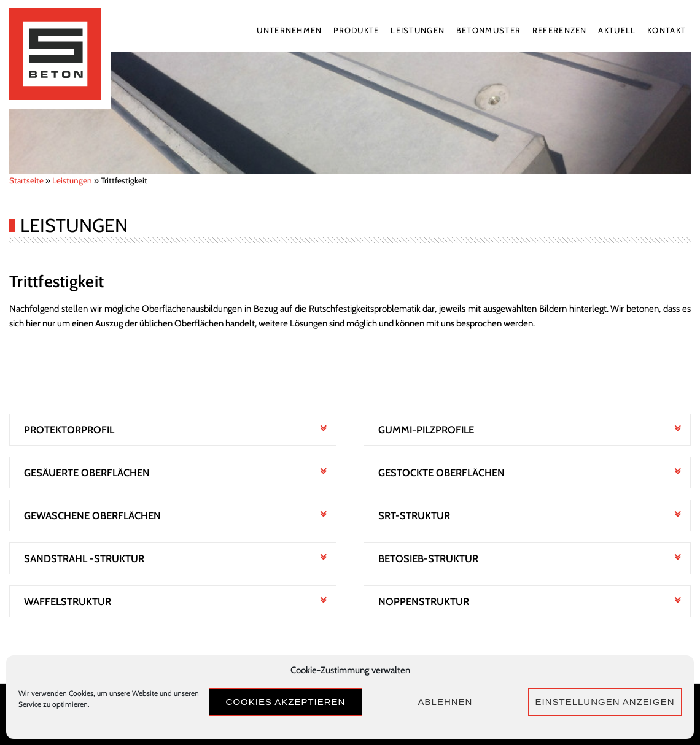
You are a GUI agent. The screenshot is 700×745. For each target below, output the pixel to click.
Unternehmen (289, 30)
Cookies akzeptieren (286, 702)
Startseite (26, 180)
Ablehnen (445, 702)
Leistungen (418, 30)
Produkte (356, 30)
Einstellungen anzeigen (605, 702)
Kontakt (667, 30)
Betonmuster (488, 30)
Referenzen (560, 30)
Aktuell (617, 30)
